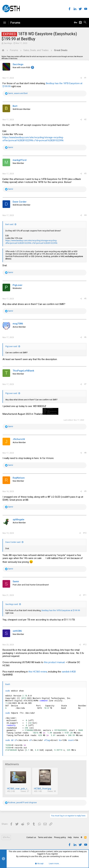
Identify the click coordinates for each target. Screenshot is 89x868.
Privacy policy (60, 837)
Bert (15, 106)
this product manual (54, 662)
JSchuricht (19, 439)
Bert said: (10, 224)
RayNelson (19, 478)
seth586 (17, 631)
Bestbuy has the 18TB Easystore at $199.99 (61, 610)
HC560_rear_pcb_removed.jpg (23, 789)
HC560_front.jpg (43, 789)
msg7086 (18, 324)
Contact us (31, 837)
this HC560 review (38, 672)
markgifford (20, 160)
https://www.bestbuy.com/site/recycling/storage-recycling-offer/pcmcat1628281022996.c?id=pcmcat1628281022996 (33, 139)
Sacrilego (8, 43)
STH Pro (6, 837)
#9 (85, 491)
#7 (85, 384)
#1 (85, 78)
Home (76, 837)
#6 (85, 337)
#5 (85, 299)
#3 (85, 174)
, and (18, 93)
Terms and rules (45, 837)
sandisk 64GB (69, 672)
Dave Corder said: (13, 542)
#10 (85, 533)
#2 (85, 119)
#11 (85, 595)
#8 (85, 453)
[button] (5, 23)
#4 (85, 215)
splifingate (18, 520)
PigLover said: (11, 346)
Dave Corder (20, 202)
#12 (85, 645)
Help (70, 837)
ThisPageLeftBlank (23, 371)
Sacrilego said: (12, 604)
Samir (16, 581)
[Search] (85, 23)
